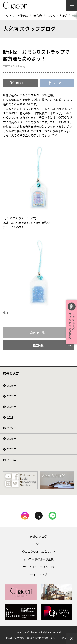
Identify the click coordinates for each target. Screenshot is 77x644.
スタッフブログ (57, 16)
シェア (57, 83)
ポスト (20, 83)
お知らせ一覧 (37, 333)
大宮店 (38, 16)
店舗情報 (22, 16)
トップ (7, 16)
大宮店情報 (37, 345)
